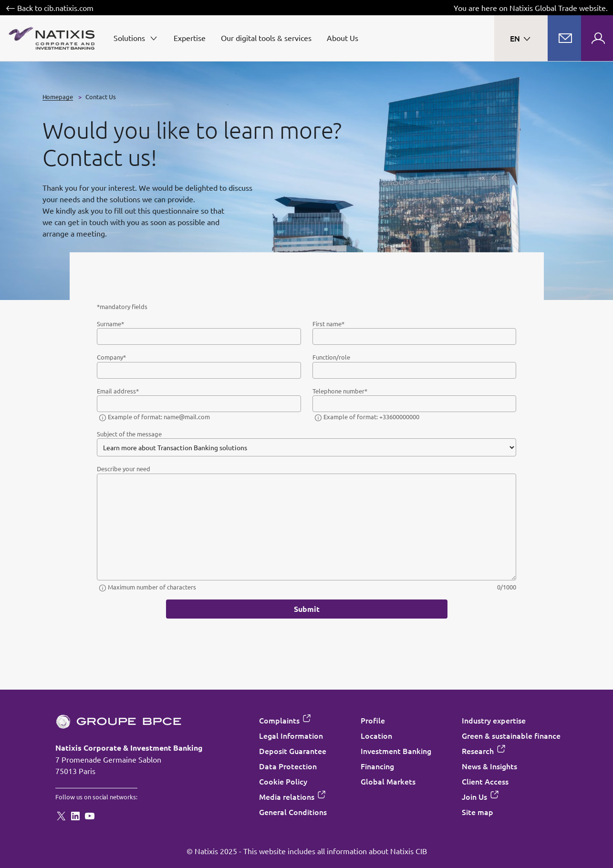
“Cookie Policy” (284, 480)
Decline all (260, 525)
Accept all (353, 525)
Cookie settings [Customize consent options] (249, 342)
